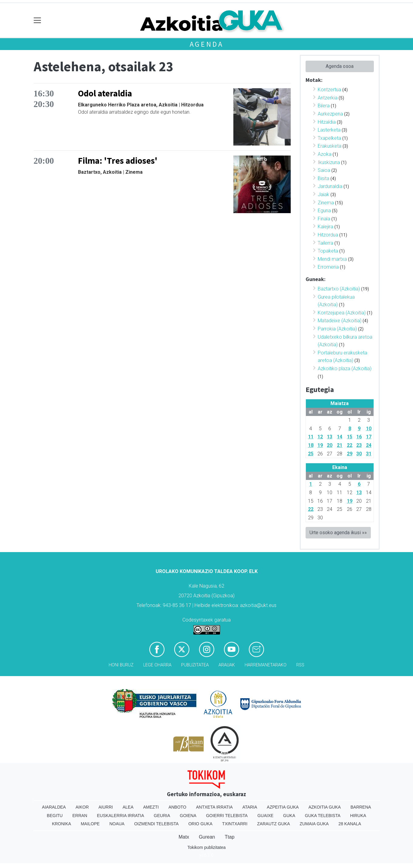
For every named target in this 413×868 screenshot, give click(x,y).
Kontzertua (329, 90)
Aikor (82, 807)
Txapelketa (329, 138)
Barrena (361, 807)
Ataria (250, 807)
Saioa (324, 170)
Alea (128, 807)
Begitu (55, 816)
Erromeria (328, 267)
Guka (289, 816)
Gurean (207, 837)
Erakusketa (330, 146)
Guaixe (265, 816)
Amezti (151, 807)
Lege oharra (157, 665)
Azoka (325, 154)
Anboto (177, 807)
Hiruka (358, 816)
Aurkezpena (330, 114)
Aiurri (106, 807)
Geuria (162, 816)
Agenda (207, 44)
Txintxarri (235, 824)
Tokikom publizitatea (206, 847)
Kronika (61, 824)
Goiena (188, 816)
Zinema (326, 203)
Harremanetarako (266, 665)
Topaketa (328, 251)
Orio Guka (200, 824)
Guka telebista (323, 816)
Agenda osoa (340, 66)
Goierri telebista (227, 816)
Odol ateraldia (105, 93)
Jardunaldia (330, 186)
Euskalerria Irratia (120, 816)
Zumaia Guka (314, 824)
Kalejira (325, 227)
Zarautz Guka (273, 824)
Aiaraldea (54, 807)
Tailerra (325, 243)
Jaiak (323, 194)
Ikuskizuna (329, 162)
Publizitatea (195, 665)
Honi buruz (121, 665)
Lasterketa (329, 130)
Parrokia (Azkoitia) (337, 329)
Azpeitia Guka (283, 807)
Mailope (90, 824)
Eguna (324, 211)
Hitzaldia (327, 122)
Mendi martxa (332, 259)
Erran (80, 816)
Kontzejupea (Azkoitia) (342, 313)
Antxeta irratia (214, 807)
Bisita (323, 178)
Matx (184, 837)
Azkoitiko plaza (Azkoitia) (345, 369)
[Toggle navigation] (37, 20)
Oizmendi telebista (156, 824)
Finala (324, 219)
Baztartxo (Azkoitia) (339, 289)
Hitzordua (328, 235)
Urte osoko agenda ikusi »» (338, 533)
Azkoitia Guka (325, 807)
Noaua (117, 824)
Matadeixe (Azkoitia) (340, 321)
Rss (300, 665)
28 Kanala (350, 824)
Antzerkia (328, 98)
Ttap (230, 837)
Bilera (324, 106)
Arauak (227, 665)
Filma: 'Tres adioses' (118, 161)
